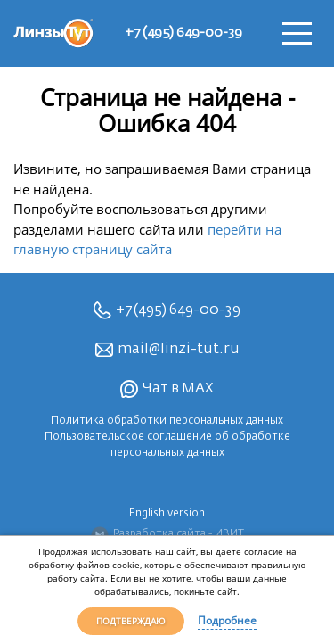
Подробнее (227, 620)
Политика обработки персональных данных (167, 421)
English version (167, 514)
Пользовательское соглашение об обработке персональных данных (167, 445)
